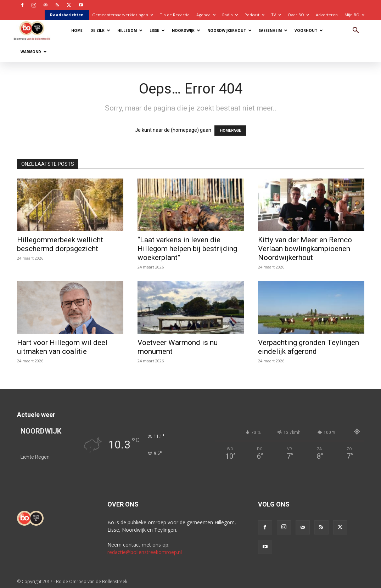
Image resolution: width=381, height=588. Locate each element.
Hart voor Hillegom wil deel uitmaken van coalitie (62, 347)
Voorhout (309, 30)
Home (77, 30)
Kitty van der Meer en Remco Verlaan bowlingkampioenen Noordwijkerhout (305, 249)
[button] (356, 31)
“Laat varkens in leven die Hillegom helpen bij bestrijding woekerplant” (187, 249)
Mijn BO (354, 15)
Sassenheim (273, 30)
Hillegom (130, 30)
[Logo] (35, 30)
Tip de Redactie (175, 15)
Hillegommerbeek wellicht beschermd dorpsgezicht (60, 244)
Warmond (34, 52)
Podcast (254, 15)
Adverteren (327, 15)
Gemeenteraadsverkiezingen (123, 15)
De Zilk (100, 30)
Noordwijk (186, 30)
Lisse (157, 30)
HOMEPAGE (230, 131)
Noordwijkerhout (229, 30)
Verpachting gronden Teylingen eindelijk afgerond (309, 347)
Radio (230, 15)
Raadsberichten (67, 15)
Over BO (298, 15)
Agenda (206, 15)
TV (276, 15)
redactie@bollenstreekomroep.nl (145, 552)
